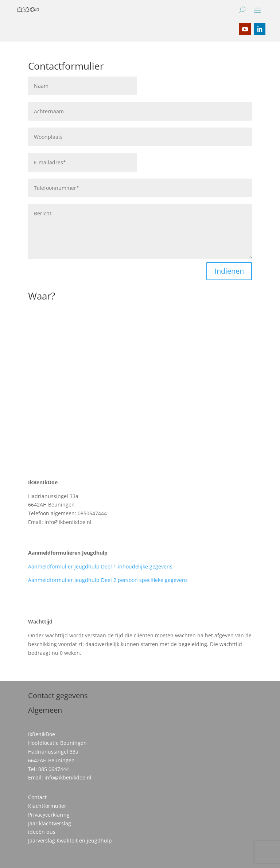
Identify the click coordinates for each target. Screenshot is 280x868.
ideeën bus (42, 832)
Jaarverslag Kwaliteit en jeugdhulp (70, 840)
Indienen (229, 271)
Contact (37, 797)
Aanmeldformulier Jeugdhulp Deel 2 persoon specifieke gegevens (108, 580)
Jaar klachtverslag (50, 823)
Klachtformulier (47, 806)
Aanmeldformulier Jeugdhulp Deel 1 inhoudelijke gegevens (100, 566)
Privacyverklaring (49, 815)
